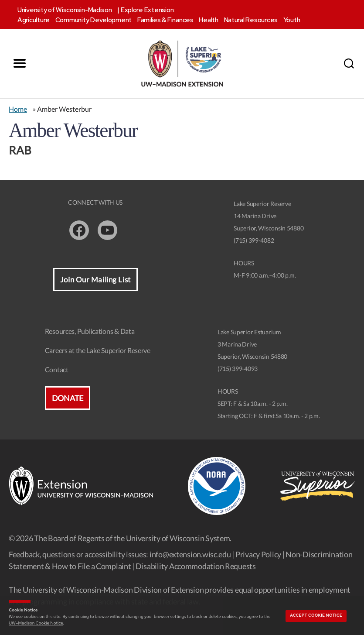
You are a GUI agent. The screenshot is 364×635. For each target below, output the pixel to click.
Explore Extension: (148, 10)
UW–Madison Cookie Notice (36, 623)
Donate (68, 398)
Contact (57, 370)
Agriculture (34, 20)
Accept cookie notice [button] (316, 615)
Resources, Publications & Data (90, 331)
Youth (292, 20)
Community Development (94, 20)
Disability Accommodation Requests (196, 566)
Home (18, 109)
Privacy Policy (258, 554)
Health (208, 20)
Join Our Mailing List (95, 280)
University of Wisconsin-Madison (65, 10)
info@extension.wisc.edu (190, 554)
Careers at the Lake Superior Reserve (98, 351)
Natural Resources (251, 20)
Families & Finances (165, 20)
